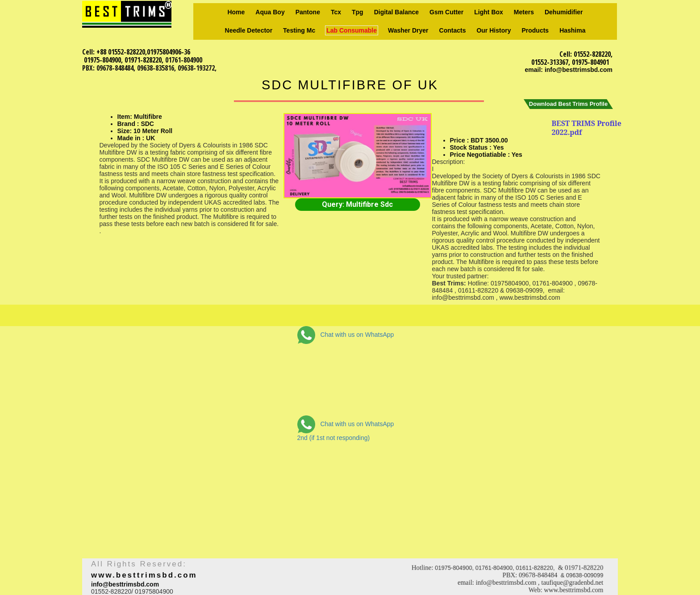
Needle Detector (249, 30)
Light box (489, 12)
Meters (524, 12)
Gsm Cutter (446, 12)
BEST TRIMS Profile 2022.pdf (587, 128)
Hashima (572, 30)
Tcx (336, 12)
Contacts (453, 30)
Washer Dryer (408, 30)
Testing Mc (299, 30)
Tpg (358, 12)
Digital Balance (396, 12)
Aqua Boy (270, 12)
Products (535, 30)
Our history (494, 30)
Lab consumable (352, 30)
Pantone (308, 12)
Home (236, 12)
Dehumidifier (564, 12)
